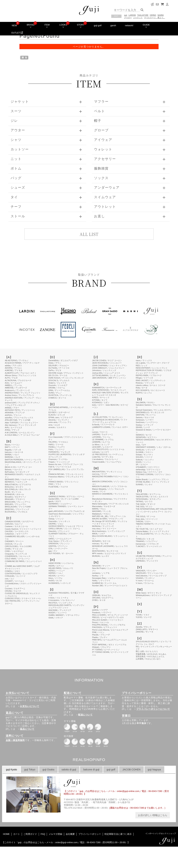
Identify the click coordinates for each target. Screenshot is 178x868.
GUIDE (146, 26)
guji (126, 15)
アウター (128, 18)
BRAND (31, 26)
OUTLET (17, 33)
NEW (14, 25)
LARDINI (132, 15)
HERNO (153, 15)
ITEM (47, 26)
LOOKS (63, 26)
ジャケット (138, 18)
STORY (81, 26)
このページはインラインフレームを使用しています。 (89, 577)
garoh (113, 25)
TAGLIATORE (143, 15)
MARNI (161, 15)
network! (129, 25)
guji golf (98, 25)
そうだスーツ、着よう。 (155, 18)
